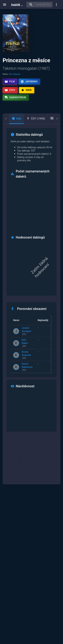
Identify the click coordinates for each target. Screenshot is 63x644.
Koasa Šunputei (27, 355)
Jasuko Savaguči (27, 331)
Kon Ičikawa (15, 74)
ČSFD (10, 90)
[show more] (56, 5)
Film (10, 82)
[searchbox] (43, 5)
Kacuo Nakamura (27, 367)
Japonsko (29, 82)
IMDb (26, 90)
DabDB (17, 5)
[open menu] (5, 5)
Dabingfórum (15, 97)
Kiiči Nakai (27, 343)
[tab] (17, 119)
